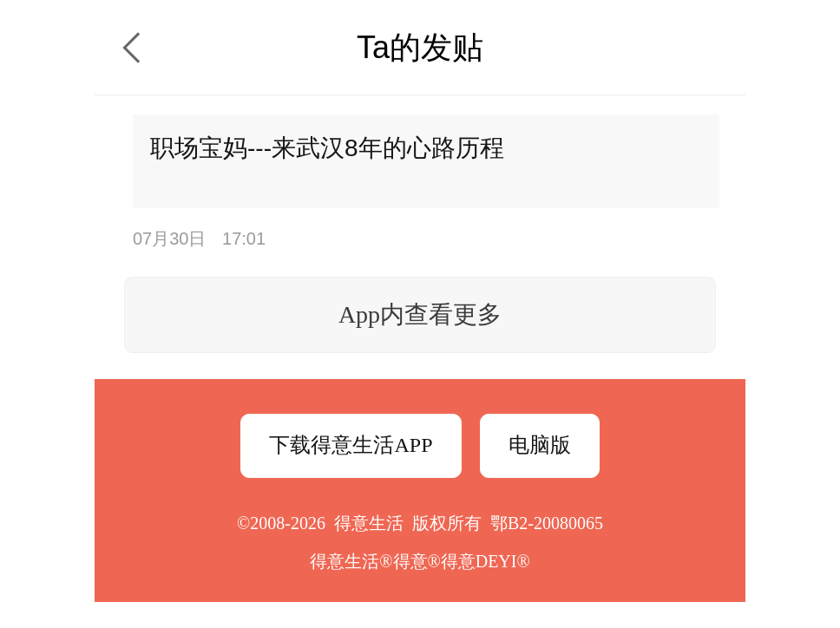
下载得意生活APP (351, 445)
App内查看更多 (420, 314)
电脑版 (540, 445)
